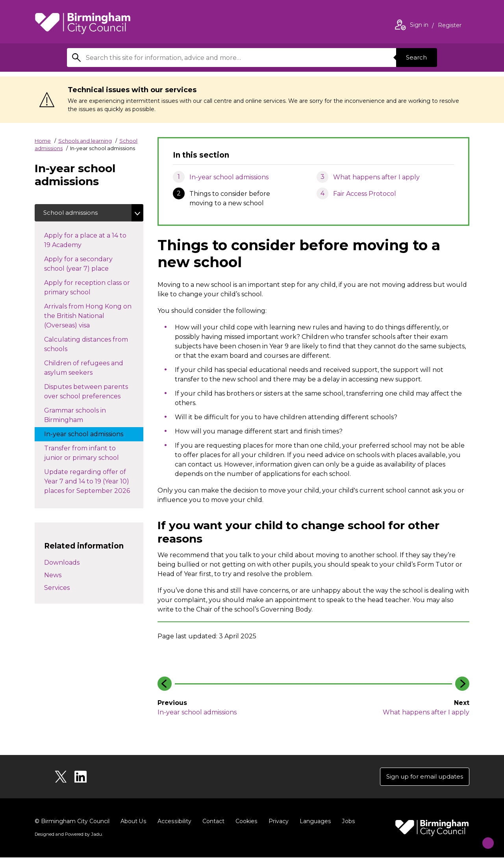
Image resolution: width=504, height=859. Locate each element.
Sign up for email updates (422, 777)
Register (450, 26)
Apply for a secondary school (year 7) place (84, 265)
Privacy (277, 823)
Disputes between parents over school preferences (90, 393)
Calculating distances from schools (86, 346)
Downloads (62, 564)
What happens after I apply (376, 177)
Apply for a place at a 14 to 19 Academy (85, 242)
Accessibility (174, 823)
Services (57, 589)
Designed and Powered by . (68, 836)
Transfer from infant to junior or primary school (89, 455)
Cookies (245, 823)
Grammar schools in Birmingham (75, 417)
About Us (133, 823)
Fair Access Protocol (365, 194)
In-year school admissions (229, 177)
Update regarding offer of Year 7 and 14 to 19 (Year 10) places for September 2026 (94, 483)
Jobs (346, 823)
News (53, 576)
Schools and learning (85, 141)
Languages (314, 823)
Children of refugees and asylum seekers (84, 369)
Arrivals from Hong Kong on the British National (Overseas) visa (88, 317)
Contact (212, 823)
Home (43, 141)
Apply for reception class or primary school (87, 289)
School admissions (72, 213)
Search (415, 57)
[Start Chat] (483, 838)
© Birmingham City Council (72, 823)
